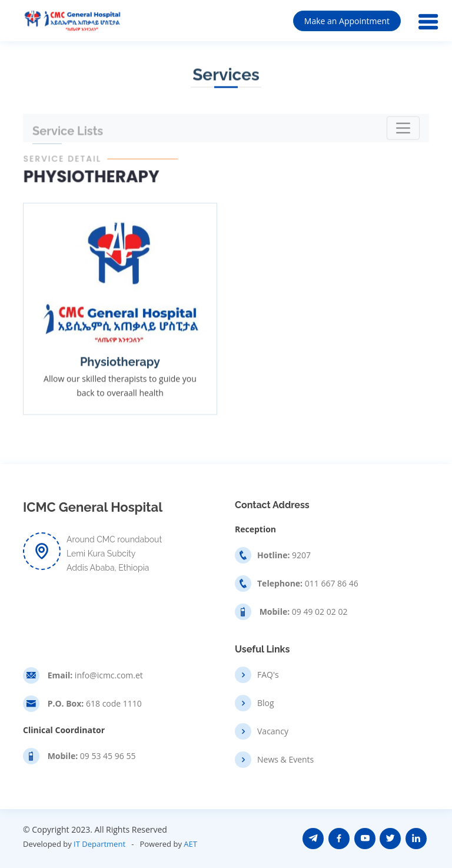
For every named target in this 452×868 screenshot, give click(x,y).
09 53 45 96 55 (90, 756)
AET (190, 844)
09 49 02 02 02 (302, 612)
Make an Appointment (347, 21)
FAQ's (268, 675)
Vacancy (273, 731)
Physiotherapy (120, 363)
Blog (266, 703)
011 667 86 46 (308, 584)
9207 (284, 555)
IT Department (99, 844)
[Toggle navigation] (403, 129)
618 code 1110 (94, 704)
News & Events (285, 760)
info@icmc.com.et (94, 675)
